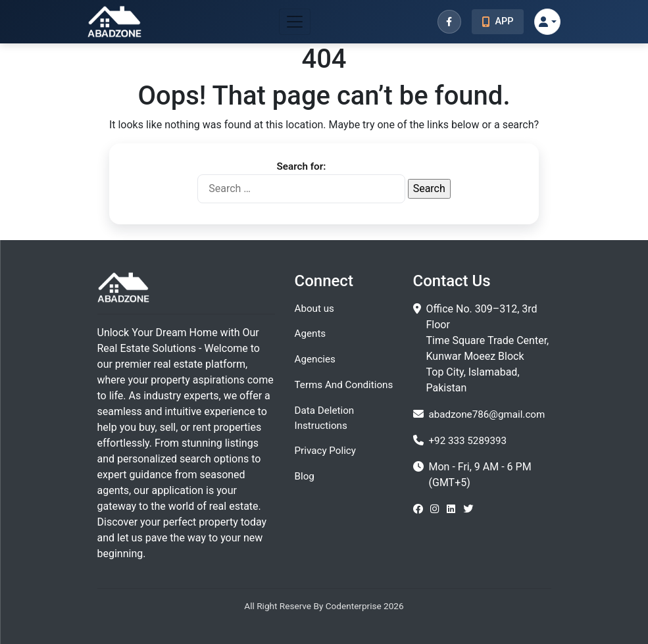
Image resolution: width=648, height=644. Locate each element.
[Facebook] (449, 22)
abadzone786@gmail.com (487, 414)
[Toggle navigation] (295, 22)
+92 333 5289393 (468, 441)
